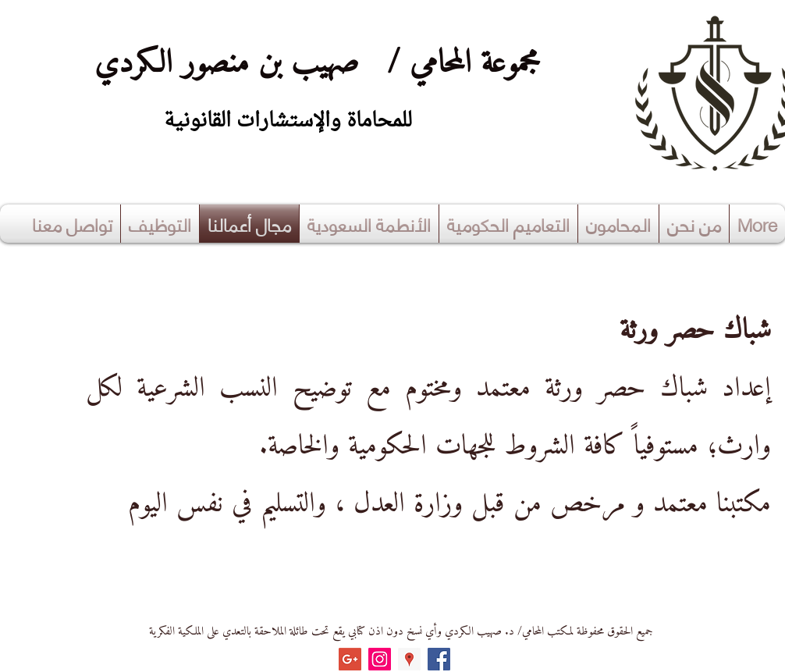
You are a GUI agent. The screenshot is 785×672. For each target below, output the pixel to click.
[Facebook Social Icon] (439, 659)
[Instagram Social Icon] (380, 659)
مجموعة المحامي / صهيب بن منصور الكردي (308, 64)
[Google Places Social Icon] (409, 659)
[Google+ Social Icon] (350, 659)
